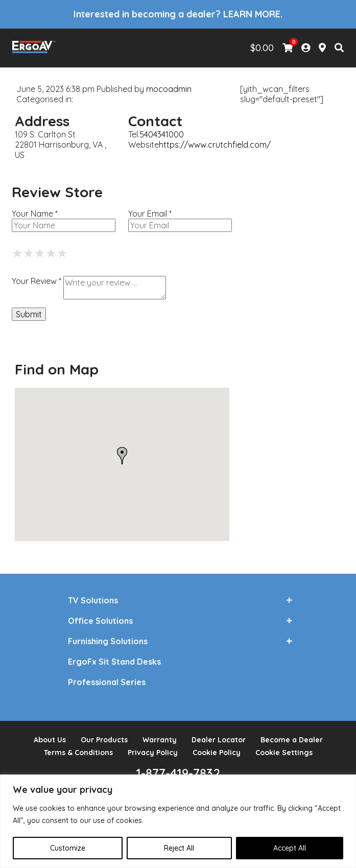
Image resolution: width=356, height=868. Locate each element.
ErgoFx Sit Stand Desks (114, 662)
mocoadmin (169, 89)
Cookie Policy (217, 753)
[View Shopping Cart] (288, 48)
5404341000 (162, 134)
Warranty (160, 740)
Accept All (290, 848)
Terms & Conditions (78, 753)
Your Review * (37, 281)
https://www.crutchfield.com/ (215, 145)
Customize (68, 848)
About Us (50, 740)
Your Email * (150, 214)
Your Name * (35, 214)
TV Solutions (93, 600)
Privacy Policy (153, 753)
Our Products (104, 740)
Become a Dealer (292, 740)
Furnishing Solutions (108, 641)
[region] (178, 821)
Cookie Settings (284, 753)
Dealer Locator (219, 740)
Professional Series (107, 682)
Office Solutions (100, 621)
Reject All (179, 848)
